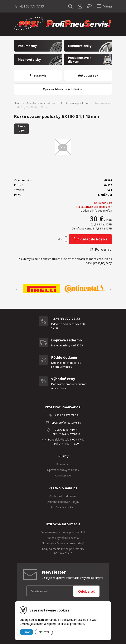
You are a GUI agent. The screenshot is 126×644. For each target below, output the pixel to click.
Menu (104, 6)
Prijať (27, 632)
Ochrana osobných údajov (63, 502)
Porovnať (100, 249)
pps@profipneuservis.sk (66, 423)
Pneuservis (63, 464)
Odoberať (86, 591)
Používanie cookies (63, 507)
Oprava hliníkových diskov (63, 470)
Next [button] (110, 289)
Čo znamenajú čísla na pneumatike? (63, 532)
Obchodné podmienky (63, 496)
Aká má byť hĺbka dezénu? (63, 538)
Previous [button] (16, 289)
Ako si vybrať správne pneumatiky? (63, 543)
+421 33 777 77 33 (31, 6)
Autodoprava (63, 475)
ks (62, 239)
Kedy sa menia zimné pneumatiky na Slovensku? (63, 551)
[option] (41, 289)
